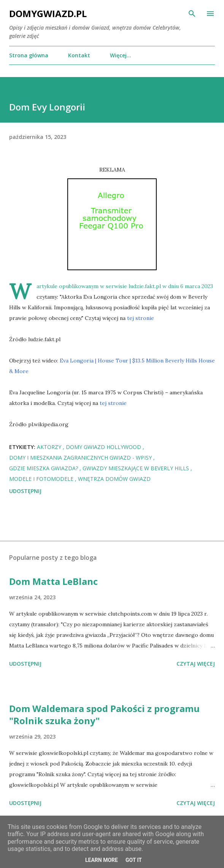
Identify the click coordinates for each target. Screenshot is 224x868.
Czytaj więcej (196, 664)
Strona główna (29, 55)
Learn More (102, 860)
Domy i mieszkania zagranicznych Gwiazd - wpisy (81, 458)
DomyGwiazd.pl (48, 13)
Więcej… (121, 55)
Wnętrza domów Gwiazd (114, 479)
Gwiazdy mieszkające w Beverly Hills (137, 468)
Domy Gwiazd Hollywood (104, 447)
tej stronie (141, 318)
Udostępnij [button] (25, 491)
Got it (134, 860)
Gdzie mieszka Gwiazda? (44, 468)
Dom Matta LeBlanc (53, 581)
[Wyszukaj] (192, 14)
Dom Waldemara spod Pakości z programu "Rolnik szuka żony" (104, 714)
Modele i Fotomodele (42, 479)
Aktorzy (50, 447)
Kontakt (79, 55)
